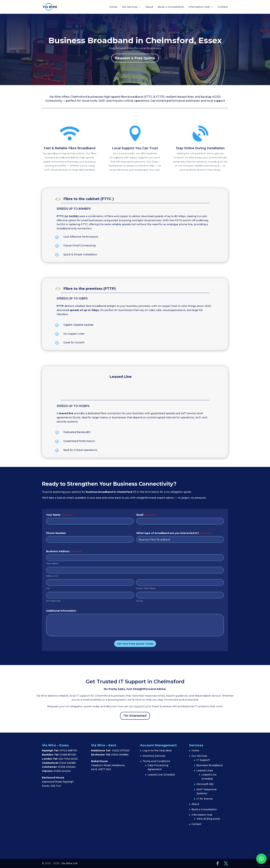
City (48, 588)
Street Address (52, 563)
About (150, 7)
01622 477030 (121, 750)
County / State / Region (146, 588)
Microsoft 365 (205, 784)
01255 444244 (62, 771)
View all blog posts (208, 819)
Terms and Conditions (156, 761)
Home (113, 7)
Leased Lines (205, 770)
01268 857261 (68, 755)
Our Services (130, 7)
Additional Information (61, 611)
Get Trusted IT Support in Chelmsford (135, 681)
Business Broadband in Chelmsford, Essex (135, 40)
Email (146, 515)
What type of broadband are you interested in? (174, 533)
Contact (223, 7)
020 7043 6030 (68, 759)
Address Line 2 (52, 576)
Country (139, 601)
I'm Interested (135, 716)
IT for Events (205, 799)
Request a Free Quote (135, 58)
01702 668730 (68, 750)
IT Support (203, 760)
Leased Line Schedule (161, 775)
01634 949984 (120, 755)
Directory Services (154, 756)
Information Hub (199, 7)
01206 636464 (67, 767)
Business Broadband (209, 765)
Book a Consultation (171, 7)
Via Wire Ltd (69, 863)
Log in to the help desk (157, 750)
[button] (261, 859)
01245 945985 (67, 763)
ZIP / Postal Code (53, 601)
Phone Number (56, 533)
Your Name (59, 515)
